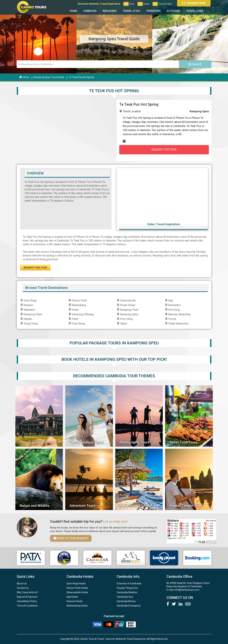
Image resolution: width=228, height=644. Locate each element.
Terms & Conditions (27, 606)
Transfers (153, 11)
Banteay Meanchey (178, 314)
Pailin (73, 319)
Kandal (26, 319)
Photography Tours (134, 442)
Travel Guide (195, 11)
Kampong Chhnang (81, 314)
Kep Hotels (72, 597)
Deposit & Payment (27, 597)
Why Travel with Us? (27, 592)
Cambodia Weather (127, 592)
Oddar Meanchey (177, 324)
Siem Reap (28, 301)
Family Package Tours (87, 442)
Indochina (110, 11)
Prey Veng (125, 319)
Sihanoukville (126, 301)
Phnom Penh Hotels (77, 588)
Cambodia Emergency (129, 606)
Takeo (122, 324)
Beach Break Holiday (135, 506)
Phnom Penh (78, 301)
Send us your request (71, 538)
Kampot (26, 305)
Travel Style (131, 11)
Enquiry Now (194, 3)
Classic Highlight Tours (38, 442)
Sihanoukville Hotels (77, 592)
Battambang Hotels (77, 606)
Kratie (74, 310)
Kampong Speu (127, 314)
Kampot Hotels (75, 601)
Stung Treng (29, 324)
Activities (173, 11)
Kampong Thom (128, 310)
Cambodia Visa (125, 597)
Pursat (170, 319)
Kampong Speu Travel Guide (49, 77)
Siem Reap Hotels (76, 584)
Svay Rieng (77, 324)
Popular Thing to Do (127, 588)
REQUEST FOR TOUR (164, 150)
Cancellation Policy (27, 601)
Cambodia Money (126, 601)
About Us (22, 584)
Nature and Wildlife (34, 506)
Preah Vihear (126, 305)
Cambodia (90, 11)
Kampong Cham (31, 314)
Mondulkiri (173, 305)
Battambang (77, 305)
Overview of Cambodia (129, 584)
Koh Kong (172, 310)
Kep (169, 301)
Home (73, 11)
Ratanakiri (28, 310)
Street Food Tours (184, 442)
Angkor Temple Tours (186, 506)
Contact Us (23, 588)
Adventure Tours (82, 506)
